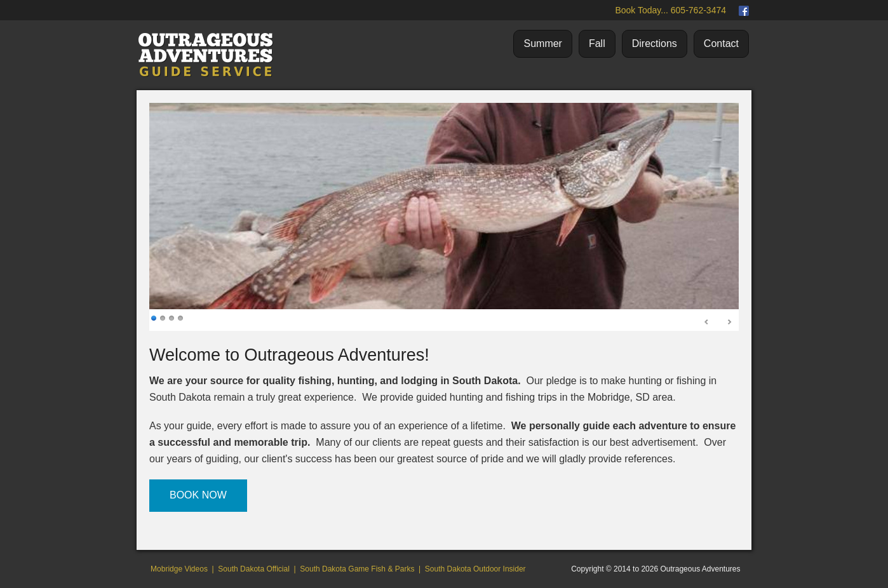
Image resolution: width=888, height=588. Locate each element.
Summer (542, 43)
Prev (707, 323)
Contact (721, 43)
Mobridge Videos (179, 569)
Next (729, 323)
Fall (597, 43)
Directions (655, 43)
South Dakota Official (254, 569)
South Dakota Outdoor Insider (475, 569)
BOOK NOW (198, 495)
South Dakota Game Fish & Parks (357, 569)
